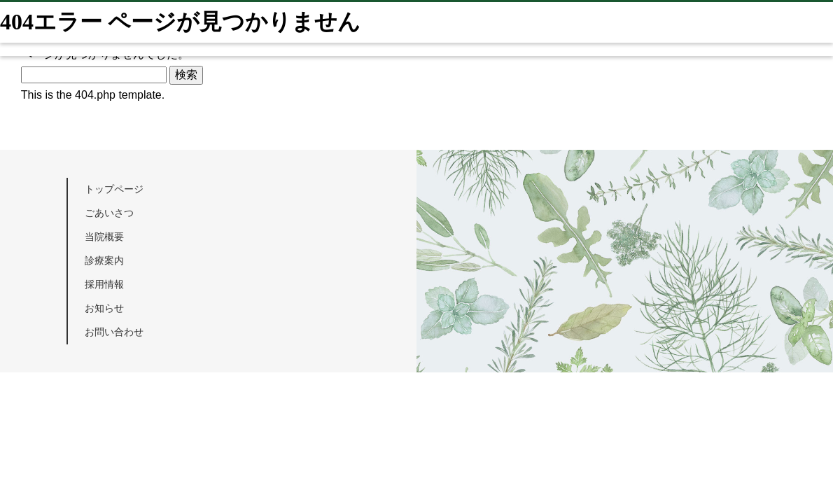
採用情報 (104, 284)
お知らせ (104, 308)
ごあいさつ (109, 213)
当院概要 (104, 237)
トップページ (114, 189)
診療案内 (104, 260)
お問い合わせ (114, 332)
